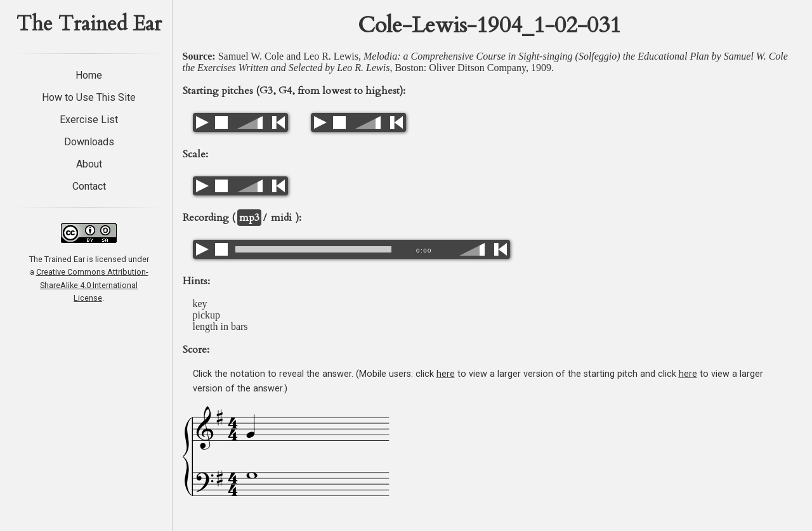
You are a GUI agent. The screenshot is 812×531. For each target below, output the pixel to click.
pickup (207, 315)
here (446, 374)
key (200, 304)
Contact (89, 186)
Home (89, 75)
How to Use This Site (89, 97)
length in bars (220, 326)
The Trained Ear (89, 24)
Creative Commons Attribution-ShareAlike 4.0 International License (92, 285)
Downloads (89, 142)
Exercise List (89, 120)
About (89, 164)
